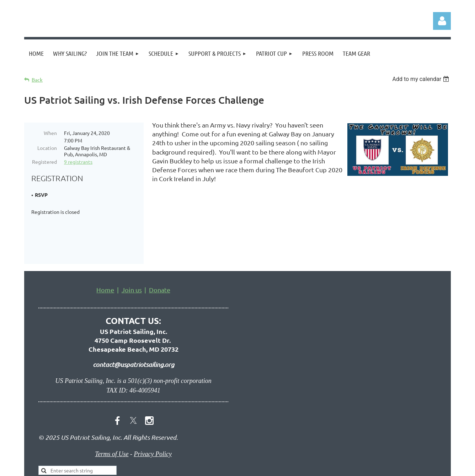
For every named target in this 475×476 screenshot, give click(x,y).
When (50, 133)
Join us (132, 248)
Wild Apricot (366, 467)
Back (37, 80)
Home (105, 248)
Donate (160, 248)
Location (47, 148)
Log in (442, 21)
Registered (44, 162)
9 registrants (78, 162)
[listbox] (421, 79)
